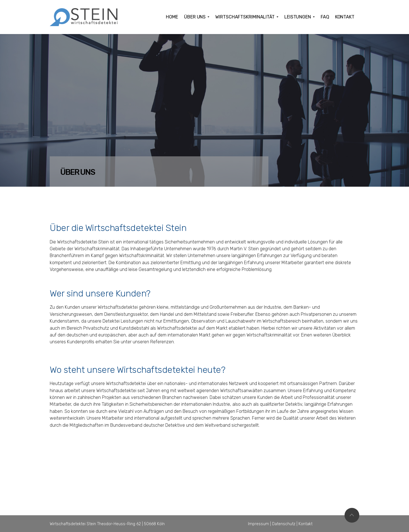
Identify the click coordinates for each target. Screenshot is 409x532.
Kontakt (305, 524)
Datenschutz (284, 524)
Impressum (258, 524)
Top (352, 515)
